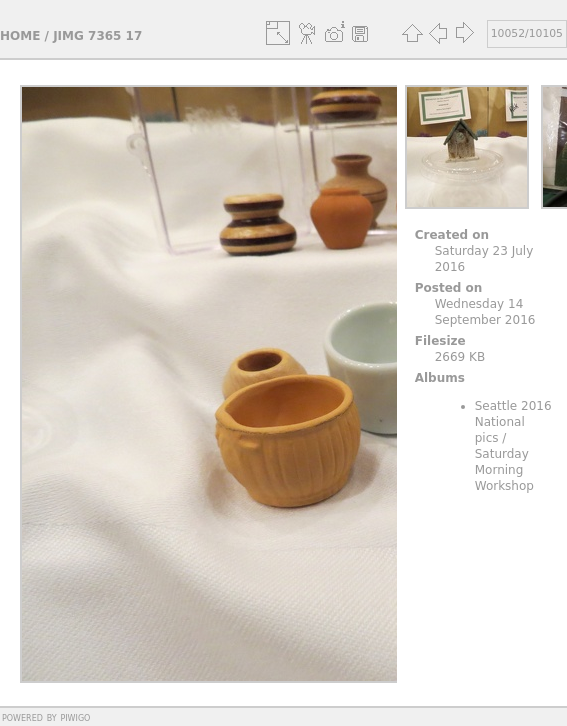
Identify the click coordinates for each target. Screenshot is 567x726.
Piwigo (75, 717)
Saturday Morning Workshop (504, 470)
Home (20, 36)
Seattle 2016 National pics (513, 422)
